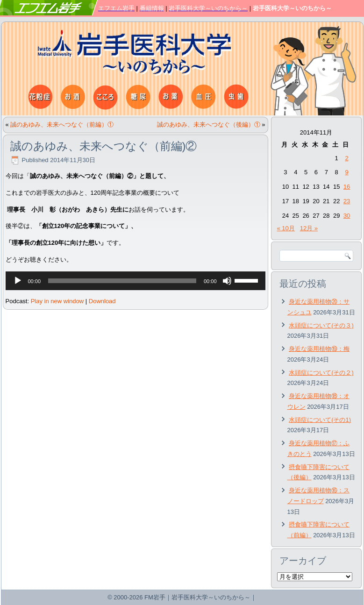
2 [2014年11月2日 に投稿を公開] (346, 158)
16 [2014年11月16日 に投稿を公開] (347, 187)
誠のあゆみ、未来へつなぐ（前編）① (62, 125)
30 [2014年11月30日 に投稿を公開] (347, 216)
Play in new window (57, 301)
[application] (136, 281)
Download (102, 301)
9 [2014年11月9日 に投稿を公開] (346, 172)
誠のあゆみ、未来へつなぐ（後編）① (209, 125)
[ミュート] (227, 281)
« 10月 (286, 228)
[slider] (122, 281)
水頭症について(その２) (321, 373)
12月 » (309, 228)
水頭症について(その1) (320, 420)
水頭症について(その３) (321, 325)
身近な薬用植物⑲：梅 (319, 349)
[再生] (18, 281)
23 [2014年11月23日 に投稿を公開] (347, 201)
